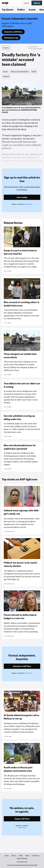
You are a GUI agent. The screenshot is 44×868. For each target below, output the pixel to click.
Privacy (14, 856)
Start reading (22, 197)
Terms (7, 856)
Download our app (11, 38)
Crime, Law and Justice (20, 72)
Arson (5, 72)
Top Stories (8, 10)
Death (34, 72)
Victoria (6, 76)
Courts (32, 10)
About (27, 856)
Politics (21, 10)
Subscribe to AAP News (13, 32)
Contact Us (36, 856)
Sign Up (37, 3)
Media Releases (22, 858)
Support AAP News (22, 819)
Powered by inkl (22, 862)
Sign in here (29, 204)
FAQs (21, 856)
